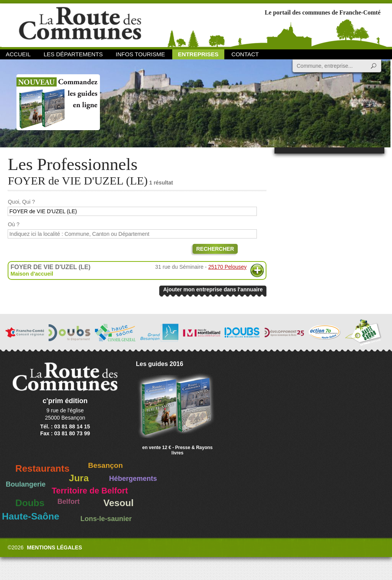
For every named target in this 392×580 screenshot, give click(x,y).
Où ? (13, 224)
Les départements (73, 54)
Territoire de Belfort (90, 491)
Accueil (18, 54)
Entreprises (198, 54)
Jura (79, 478)
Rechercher (215, 249)
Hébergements (133, 479)
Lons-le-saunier (106, 519)
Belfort (69, 502)
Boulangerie (26, 484)
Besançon (105, 465)
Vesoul (118, 503)
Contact (245, 54)
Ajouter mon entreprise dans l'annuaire (213, 289)
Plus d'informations (257, 270)
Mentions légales (54, 547)
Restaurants (42, 468)
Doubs (30, 503)
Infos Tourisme (140, 54)
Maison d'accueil (32, 274)
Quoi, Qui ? (21, 202)
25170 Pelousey (227, 267)
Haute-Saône (31, 516)
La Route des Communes (80, 25)
